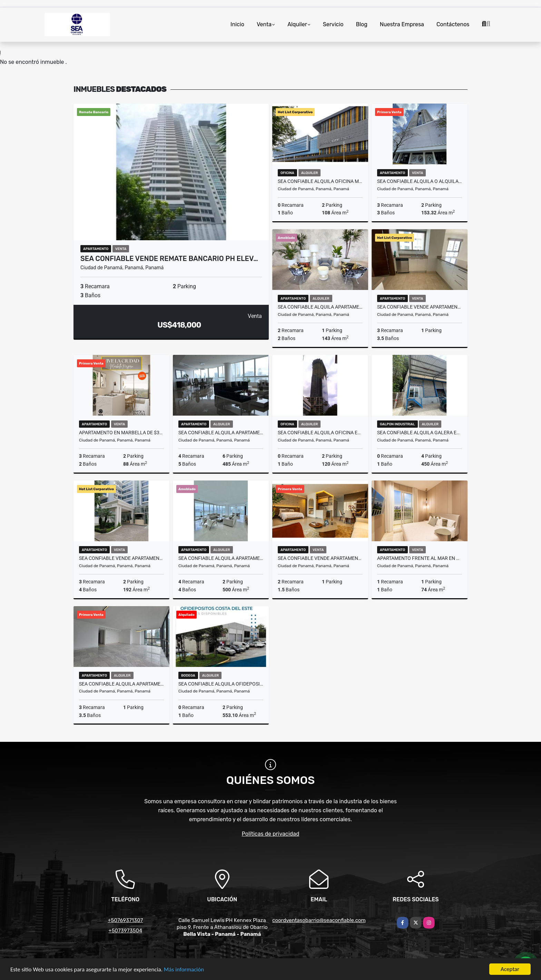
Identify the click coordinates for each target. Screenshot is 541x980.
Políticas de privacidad (271, 834)
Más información (184, 970)
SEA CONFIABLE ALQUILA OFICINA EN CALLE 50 (320, 433)
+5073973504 (125, 931)
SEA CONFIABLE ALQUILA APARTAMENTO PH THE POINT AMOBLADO (221, 558)
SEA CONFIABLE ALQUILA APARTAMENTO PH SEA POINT (121, 684)
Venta (264, 24)
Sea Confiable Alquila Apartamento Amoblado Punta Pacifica (221, 433)
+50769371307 (125, 920)
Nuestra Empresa (402, 24)
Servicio (333, 24)
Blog (361, 24)
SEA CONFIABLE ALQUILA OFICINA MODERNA (320, 181)
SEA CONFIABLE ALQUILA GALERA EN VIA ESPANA (420, 433)
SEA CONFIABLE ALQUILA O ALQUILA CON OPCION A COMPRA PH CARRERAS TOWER (420, 181)
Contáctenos (453, 24)
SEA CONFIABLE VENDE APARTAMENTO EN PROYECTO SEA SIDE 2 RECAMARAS (320, 558)
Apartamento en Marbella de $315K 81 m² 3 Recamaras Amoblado (121, 433)
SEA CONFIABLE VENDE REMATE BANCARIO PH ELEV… (169, 259)
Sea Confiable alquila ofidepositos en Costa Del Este (221, 684)
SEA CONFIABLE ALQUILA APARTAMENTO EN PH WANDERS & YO (320, 307)
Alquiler (297, 24)
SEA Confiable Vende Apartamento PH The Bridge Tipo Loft (121, 558)
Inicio (237, 24)
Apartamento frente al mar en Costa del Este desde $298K (420, 558)
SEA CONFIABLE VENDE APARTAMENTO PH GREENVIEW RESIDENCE (420, 307)
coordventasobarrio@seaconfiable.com (319, 920)
